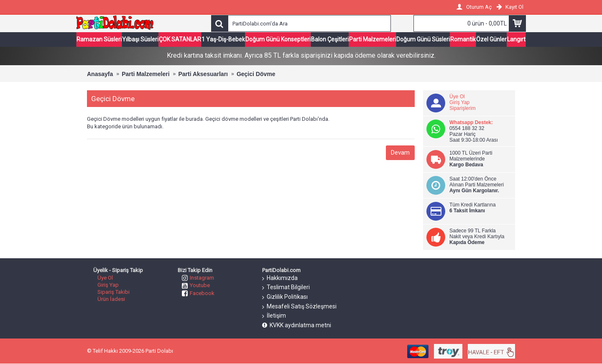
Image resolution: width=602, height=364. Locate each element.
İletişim (274, 316)
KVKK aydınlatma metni (297, 325)
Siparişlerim (463, 108)
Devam (400, 153)
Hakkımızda (280, 278)
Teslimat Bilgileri (286, 288)
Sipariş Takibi (114, 292)
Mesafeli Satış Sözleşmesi (299, 307)
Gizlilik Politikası (285, 297)
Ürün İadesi (111, 299)
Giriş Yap (459, 102)
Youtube (196, 285)
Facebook (198, 293)
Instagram (198, 278)
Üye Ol (457, 97)
